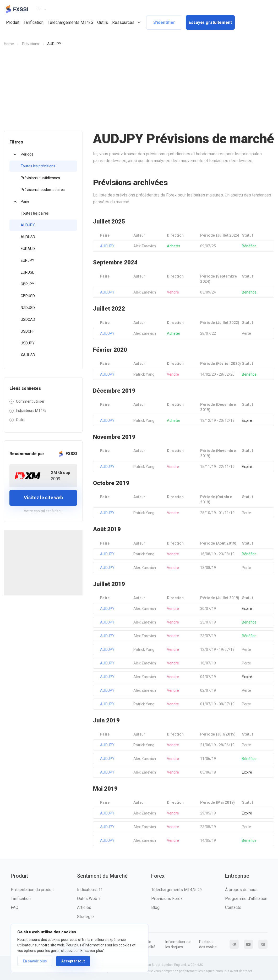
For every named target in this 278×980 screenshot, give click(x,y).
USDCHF (28, 331)
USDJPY (28, 343)
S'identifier (164, 22)
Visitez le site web (43, 497)
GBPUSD (28, 296)
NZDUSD (28, 308)
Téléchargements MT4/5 (70, 22)
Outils (103, 22)
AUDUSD (28, 237)
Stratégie (85, 917)
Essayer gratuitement (210, 22)
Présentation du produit (32, 890)
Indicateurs (90, 890)
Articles (84, 907)
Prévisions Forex (167, 899)
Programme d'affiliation (246, 899)
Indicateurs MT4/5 (31, 411)
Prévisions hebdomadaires (43, 190)
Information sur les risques (178, 944)
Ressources (123, 22)
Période (27, 154)
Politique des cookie (208, 944)
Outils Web (89, 899)
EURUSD (28, 272)
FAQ (15, 907)
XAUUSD (28, 355)
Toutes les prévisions (38, 166)
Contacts (233, 907)
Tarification (34, 22)
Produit (13, 22)
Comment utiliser (30, 401)
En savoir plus (35, 961)
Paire (25, 201)
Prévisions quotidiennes (40, 178)
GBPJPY (28, 284)
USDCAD (28, 319)
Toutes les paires (35, 213)
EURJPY (28, 260)
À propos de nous (241, 890)
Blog (155, 907)
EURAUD (28, 249)
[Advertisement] (139, 92)
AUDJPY (28, 225)
